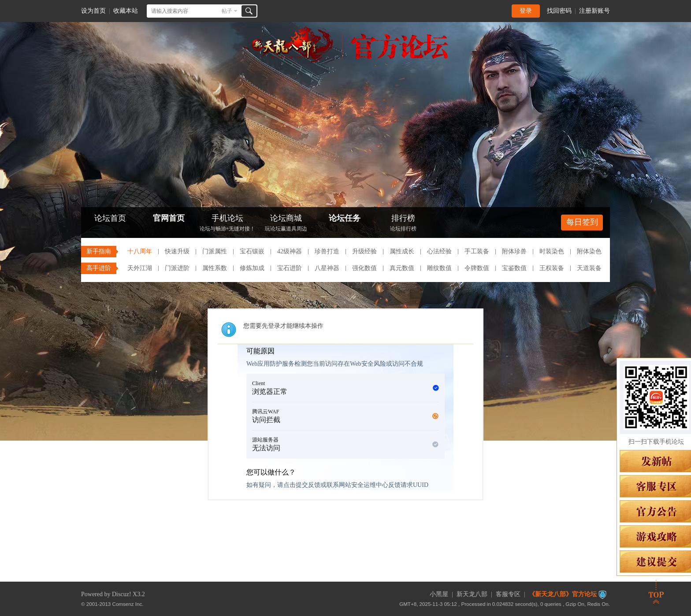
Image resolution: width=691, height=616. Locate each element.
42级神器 (290, 251)
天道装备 (589, 268)
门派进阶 (177, 268)
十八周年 (140, 251)
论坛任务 (345, 218)
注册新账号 (594, 11)
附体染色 (589, 251)
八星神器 (327, 268)
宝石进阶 (290, 268)
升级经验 (364, 251)
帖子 (227, 11)
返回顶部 (656, 592)
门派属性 (215, 251)
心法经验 (439, 251)
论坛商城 (286, 224)
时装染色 (552, 251)
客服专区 (508, 594)
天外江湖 (140, 268)
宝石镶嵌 (252, 251)
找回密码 (559, 11)
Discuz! (122, 594)
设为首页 (93, 11)
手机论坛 (227, 224)
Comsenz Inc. (128, 604)
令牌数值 (477, 268)
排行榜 (403, 224)
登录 (526, 11)
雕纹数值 (439, 268)
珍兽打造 (327, 251)
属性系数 (215, 268)
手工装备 (477, 251)
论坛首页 (110, 218)
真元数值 (402, 268)
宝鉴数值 (514, 268)
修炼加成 (252, 268)
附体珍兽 (514, 251)
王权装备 (552, 268)
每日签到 (582, 222)
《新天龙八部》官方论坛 (563, 594)
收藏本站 (126, 11)
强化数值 (364, 268)
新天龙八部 (472, 594)
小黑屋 (439, 594)
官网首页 (169, 218)
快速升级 (177, 251)
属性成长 (402, 251)
